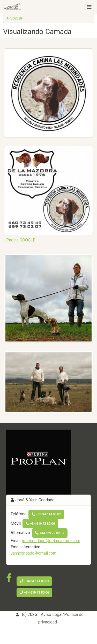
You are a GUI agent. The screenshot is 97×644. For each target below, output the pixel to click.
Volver (14, 18)
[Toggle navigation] (89, 7)
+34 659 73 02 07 (50, 533)
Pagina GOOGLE (21, 240)
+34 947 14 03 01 (46, 514)
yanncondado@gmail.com (33, 553)
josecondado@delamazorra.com (51, 541)
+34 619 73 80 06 (40, 524)
